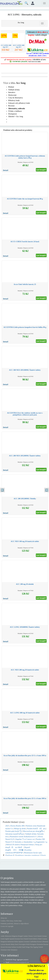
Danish (39, 936)
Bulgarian (15, 936)
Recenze (11, 106)
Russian (46, 944)
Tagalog (36, 947)
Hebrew (35, 939)
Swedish (19, 947)
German (44, 936)
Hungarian (4, 942)
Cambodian (33, 942)
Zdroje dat (4, 918)
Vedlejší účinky (14, 90)
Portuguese (33, 944)
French (31, 939)
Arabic (3, 936)
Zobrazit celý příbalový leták (19, 103)
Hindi (40, 939)
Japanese (21, 942)
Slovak (3, 947)
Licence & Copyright (7, 926)
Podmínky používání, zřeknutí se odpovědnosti (15, 924)
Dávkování (12, 95)
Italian (16, 942)
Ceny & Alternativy (16, 98)
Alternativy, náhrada (17, 108)
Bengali (20, 936)
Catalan (25, 936)
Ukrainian (4, 950)
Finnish (26, 939)
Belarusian (8, 936)
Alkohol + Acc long (16, 116)
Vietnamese (14, 950)
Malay (13, 944)
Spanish (12, 939)
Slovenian (8, 947)
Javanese (27, 942)
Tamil (24, 947)
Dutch (17, 944)
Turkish (41, 947)
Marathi (8, 944)
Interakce (12, 92)
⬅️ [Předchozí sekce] (2, 490)
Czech (35, 936)
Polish (28, 944)
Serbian (14, 947)
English (7, 939)
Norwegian (22, 944)
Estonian (17, 939)
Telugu (28, 947)
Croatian (44, 939)
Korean (39, 942)
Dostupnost (12, 114)
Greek (2, 939)
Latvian (3, 944)
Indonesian (11, 942)
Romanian (40, 944)
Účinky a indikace (15, 111)
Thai (31, 947)
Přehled (11, 87)
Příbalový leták (14, 100)
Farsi (22, 939)
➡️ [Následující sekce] (47, 490)
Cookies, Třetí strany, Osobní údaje (11, 921)
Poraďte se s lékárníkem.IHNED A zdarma (44, 959)
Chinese (30, 936)
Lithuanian (45, 942)
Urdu (9, 950)
